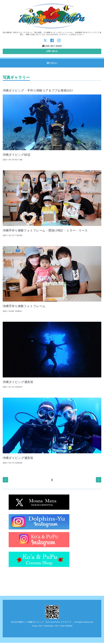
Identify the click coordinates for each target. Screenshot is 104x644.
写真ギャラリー (16, 79)
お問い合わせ (52, 52)
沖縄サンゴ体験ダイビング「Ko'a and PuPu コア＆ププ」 (45, 623)
